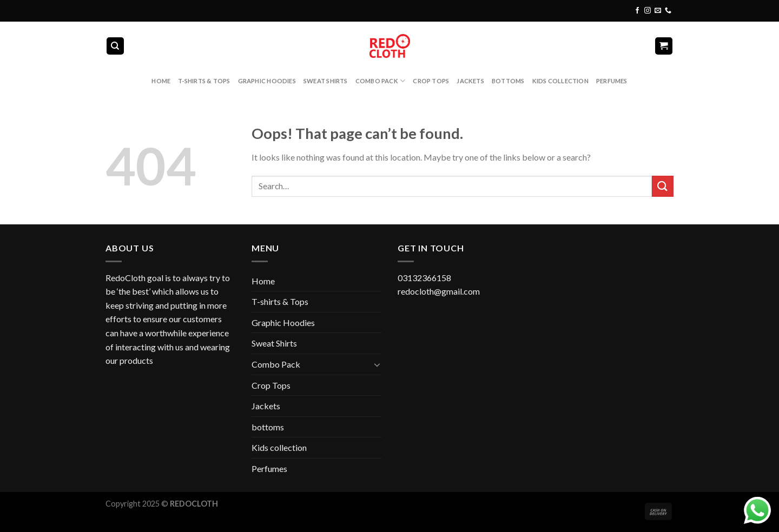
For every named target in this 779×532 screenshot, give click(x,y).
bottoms (508, 81)
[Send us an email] (658, 11)
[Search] (115, 46)
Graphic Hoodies (267, 81)
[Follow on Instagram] (648, 11)
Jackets (470, 81)
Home (161, 81)
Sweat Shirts (326, 81)
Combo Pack (381, 81)
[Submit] (663, 186)
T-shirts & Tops (204, 81)
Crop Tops (431, 81)
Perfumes (612, 81)
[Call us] (668, 11)
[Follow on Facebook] (637, 11)
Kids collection (560, 81)
